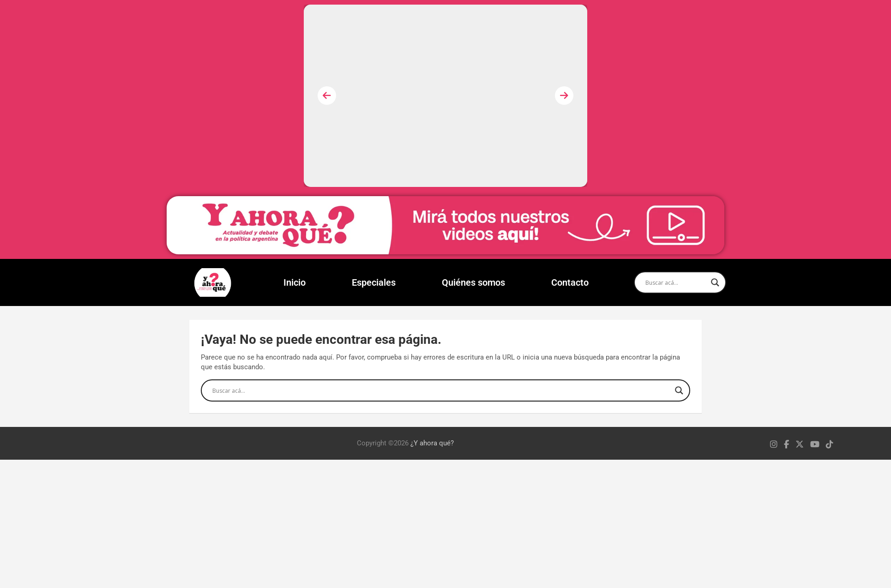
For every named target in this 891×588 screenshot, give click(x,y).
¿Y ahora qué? (432, 443)
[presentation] (327, 96)
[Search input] (676, 282)
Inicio (295, 282)
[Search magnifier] (715, 282)
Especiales (374, 282)
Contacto (570, 282)
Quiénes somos (473, 282)
